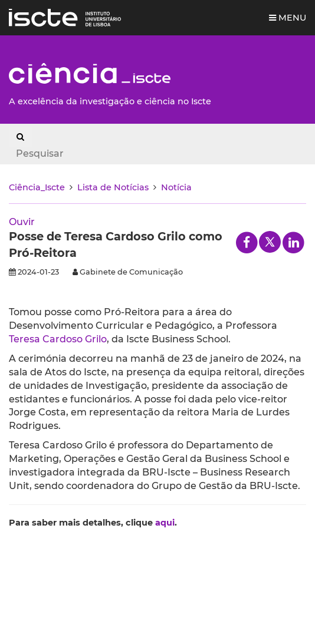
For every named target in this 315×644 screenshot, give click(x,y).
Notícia (176, 187)
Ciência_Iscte (37, 187)
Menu (288, 18)
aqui (165, 523)
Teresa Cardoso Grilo (58, 339)
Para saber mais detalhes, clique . (93, 523)
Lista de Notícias (113, 187)
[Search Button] (20, 137)
